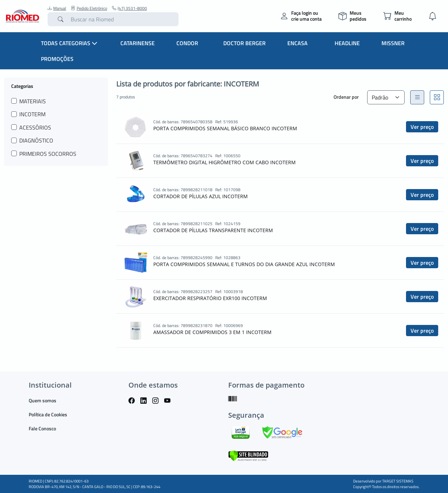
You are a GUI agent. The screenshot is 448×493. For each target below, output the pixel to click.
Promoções (57, 59)
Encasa (297, 43)
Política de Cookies (48, 414)
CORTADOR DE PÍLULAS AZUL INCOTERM (201, 196)
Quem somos (43, 400)
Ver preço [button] (422, 127)
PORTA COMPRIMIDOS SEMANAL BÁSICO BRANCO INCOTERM (225, 128)
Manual (57, 8)
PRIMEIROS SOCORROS (48, 154)
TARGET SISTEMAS (398, 481)
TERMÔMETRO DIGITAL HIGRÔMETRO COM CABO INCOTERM (225, 162)
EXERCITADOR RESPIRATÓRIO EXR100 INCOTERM (210, 298)
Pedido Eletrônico (89, 8)
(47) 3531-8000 (129, 8)
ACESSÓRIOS (35, 127)
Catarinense (138, 43)
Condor (187, 43)
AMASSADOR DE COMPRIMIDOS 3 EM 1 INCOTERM (212, 332)
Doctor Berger (244, 43)
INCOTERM (32, 114)
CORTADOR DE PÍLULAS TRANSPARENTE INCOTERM (213, 230)
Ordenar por (346, 97)
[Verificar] (248, 455)
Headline (347, 43)
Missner (393, 43)
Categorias (22, 86)
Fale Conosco (42, 428)
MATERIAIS (33, 101)
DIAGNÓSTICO (36, 140)
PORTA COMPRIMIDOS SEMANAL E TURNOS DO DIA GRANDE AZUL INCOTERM (244, 264)
